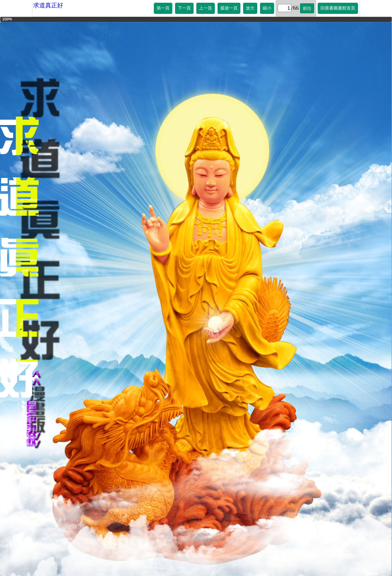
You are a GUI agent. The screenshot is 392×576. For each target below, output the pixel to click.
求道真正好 (48, 5)
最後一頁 (229, 8)
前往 (307, 8)
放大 (250, 8)
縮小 (267, 8)
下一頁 (184, 8)
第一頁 (163, 8)
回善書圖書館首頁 (338, 8)
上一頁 (206, 8)
